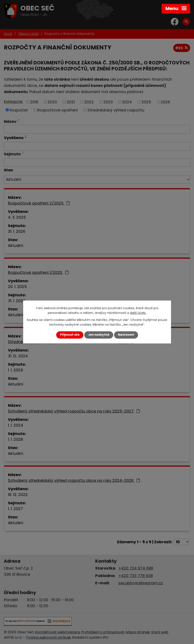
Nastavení (126, 335)
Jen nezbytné (99, 335)
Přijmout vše (70, 335)
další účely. (138, 313)
